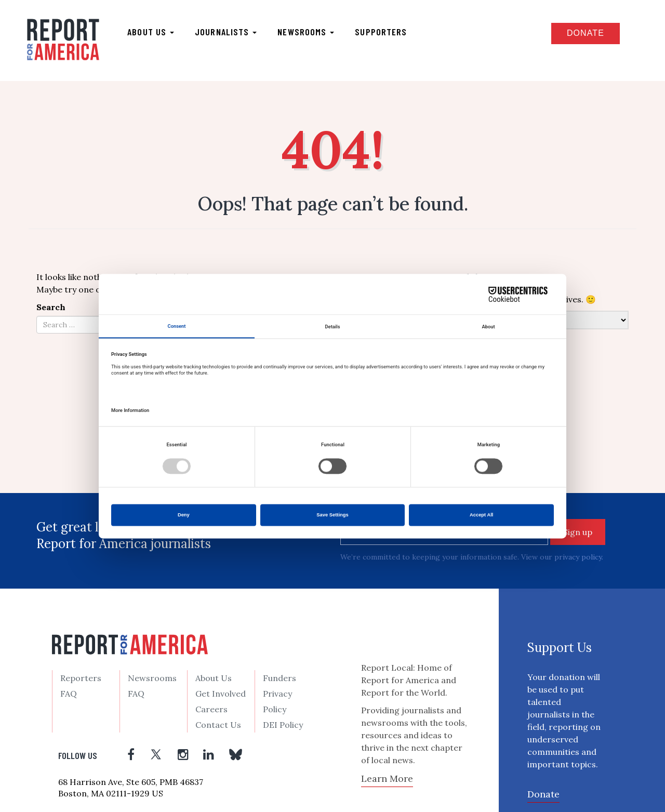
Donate (586, 33)
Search (51, 307)
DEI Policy (283, 725)
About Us (214, 678)
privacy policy (578, 557)
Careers (211, 709)
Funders (280, 678)
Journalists (226, 32)
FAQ (69, 694)
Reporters (81, 678)
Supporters (381, 32)
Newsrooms (306, 32)
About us (151, 32)
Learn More (387, 778)
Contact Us (218, 725)
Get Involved (221, 694)
